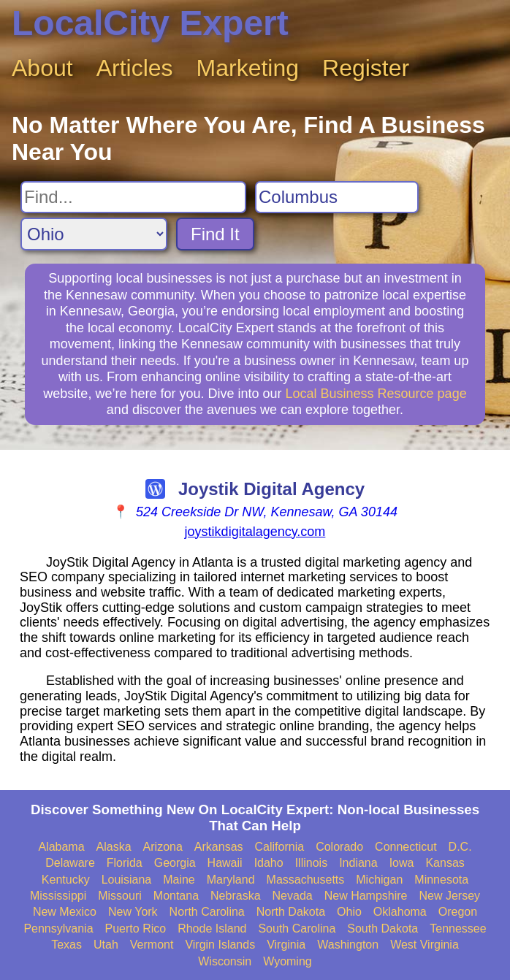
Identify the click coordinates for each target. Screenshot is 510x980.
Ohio (349, 912)
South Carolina (297, 929)
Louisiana (127, 880)
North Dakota (291, 912)
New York (133, 912)
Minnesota (441, 880)
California (280, 847)
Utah (106, 945)
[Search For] (133, 197)
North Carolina (207, 912)
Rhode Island (212, 929)
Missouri (120, 896)
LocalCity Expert (150, 23)
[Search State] (94, 234)
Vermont (152, 945)
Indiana (358, 863)
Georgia (175, 863)
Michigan (379, 880)
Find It (215, 234)
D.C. (460, 847)
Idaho (269, 863)
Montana (176, 896)
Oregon (458, 912)
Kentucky (66, 880)
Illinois (311, 863)
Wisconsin (225, 961)
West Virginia (425, 945)
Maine (179, 880)
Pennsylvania (58, 929)
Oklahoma (400, 912)
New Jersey (450, 896)
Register (366, 68)
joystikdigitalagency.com (255, 532)
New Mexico (65, 912)
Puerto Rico (136, 929)
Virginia (286, 945)
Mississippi (58, 896)
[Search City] (337, 197)
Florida (125, 863)
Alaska (114, 847)
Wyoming (288, 961)
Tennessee (458, 929)
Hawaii (225, 863)
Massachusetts (306, 880)
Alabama (61, 847)
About (42, 68)
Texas (66, 945)
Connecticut (406, 847)
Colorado (339, 847)
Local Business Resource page (376, 394)
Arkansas (219, 847)
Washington (348, 945)
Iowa (402, 863)
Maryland (231, 880)
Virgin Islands (220, 945)
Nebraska (235, 896)
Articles (135, 68)
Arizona (163, 847)
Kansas (445, 863)
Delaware (70, 863)
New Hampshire (366, 896)
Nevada (293, 896)
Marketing (248, 68)
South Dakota (382, 929)
